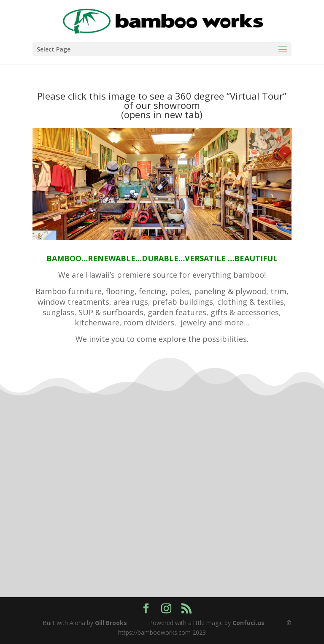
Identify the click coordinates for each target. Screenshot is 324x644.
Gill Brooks (111, 623)
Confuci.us (248, 623)
